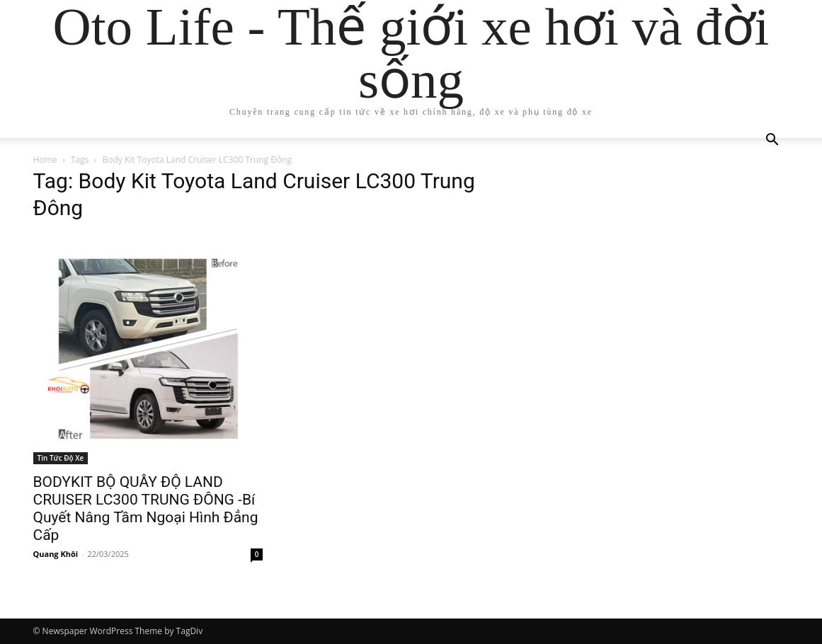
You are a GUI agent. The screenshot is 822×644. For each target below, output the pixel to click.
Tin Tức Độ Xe (61, 458)
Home (45, 160)
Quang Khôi (56, 554)
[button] (772, 141)
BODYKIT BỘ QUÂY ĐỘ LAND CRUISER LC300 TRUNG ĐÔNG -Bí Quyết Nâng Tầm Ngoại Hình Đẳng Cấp (146, 508)
